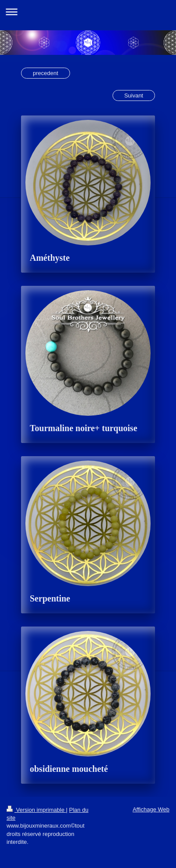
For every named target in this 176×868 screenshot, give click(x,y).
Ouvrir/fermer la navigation (88, 12)
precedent (46, 73)
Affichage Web (151, 809)
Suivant (134, 95)
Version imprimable (36, 810)
